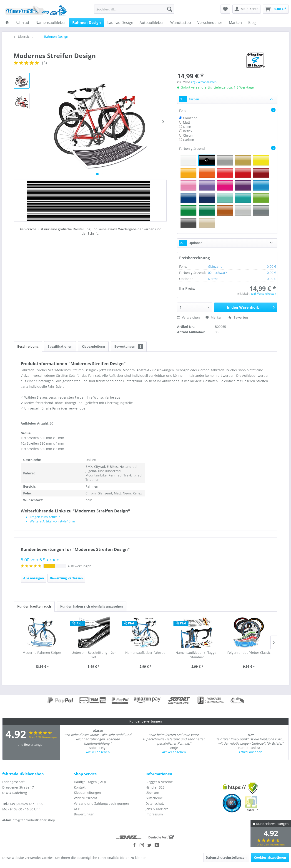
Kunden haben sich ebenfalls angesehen (92, 606)
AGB (77, 809)
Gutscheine (154, 798)
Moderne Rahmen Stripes (42, 653)
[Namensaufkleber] (51, 23)
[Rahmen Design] (87, 23)
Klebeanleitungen (87, 793)
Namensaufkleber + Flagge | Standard (197, 655)
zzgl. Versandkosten (204, 82)
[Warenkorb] (276, 9)
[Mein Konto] (247, 9)
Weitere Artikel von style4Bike (50, 521)
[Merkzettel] (225, 9)
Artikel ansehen (98, 752)
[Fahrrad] (22, 23)
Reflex (188, 131)
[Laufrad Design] (120, 23)
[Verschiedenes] (210, 23)
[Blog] (252, 23)
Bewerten (238, 317)
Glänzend (190, 118)
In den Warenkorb (251, 307)
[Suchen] (170, 9)
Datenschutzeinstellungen (226, 857)
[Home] (7, 23)
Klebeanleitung (93, 346)
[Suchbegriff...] (134, 9)
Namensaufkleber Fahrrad (145, 653)
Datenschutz (155, 803)
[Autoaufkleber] (152, 23)
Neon (187, 127)
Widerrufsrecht (85, 798)
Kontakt (80, 787)
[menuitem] (134, 9)
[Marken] (235, 23)
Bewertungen (129, 346)
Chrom (188, 135)
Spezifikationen (60, 346)
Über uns (153, 793)
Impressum (154, 814)
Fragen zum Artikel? (43, 517)
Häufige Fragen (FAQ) (90, 782)
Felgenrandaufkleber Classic (249, 653)
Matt (187, 122)
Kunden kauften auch (34, 606)
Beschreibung (28, 346)
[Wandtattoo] (181, 23)
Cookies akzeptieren (270, 857)
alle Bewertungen (31, 745)
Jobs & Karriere (157, 809)
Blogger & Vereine (159, 782)
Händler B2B (155, 787)
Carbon (189, 140)
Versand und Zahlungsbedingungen (101, 803)
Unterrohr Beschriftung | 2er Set (94, 655)
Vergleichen (188, 317)
